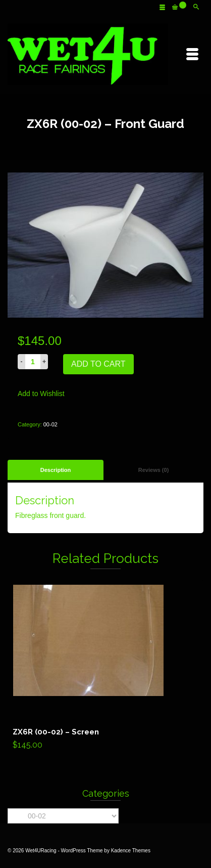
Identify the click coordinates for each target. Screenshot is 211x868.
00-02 (50, 424)
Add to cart (98, 364)
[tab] (56, 470)
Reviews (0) (154, 470)
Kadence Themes (131, 851)
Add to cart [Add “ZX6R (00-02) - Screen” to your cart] (105, 669)
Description (56, 470)
